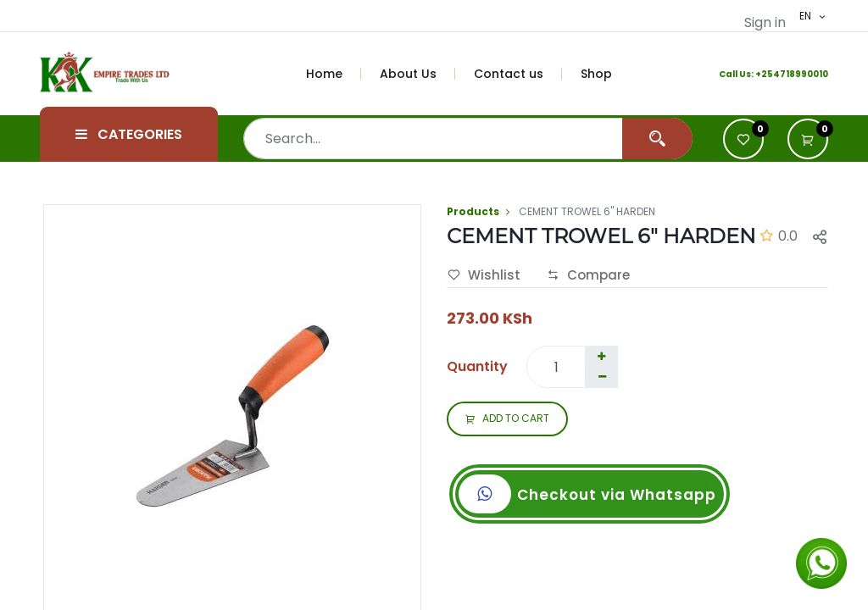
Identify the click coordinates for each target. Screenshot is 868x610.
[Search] (657, 139)
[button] (808, 139)
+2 (761, 74)
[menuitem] (334, 74)
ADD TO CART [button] (507, 419)
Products (473, 211)
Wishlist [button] (484, 275)
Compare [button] (588, 275)
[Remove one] (602, 377)
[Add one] (601, 357)
